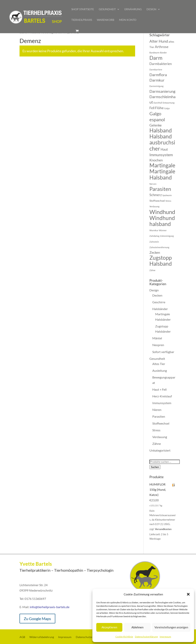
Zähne (157, 444)
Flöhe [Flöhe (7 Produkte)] (159, 108)
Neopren (158, 345)
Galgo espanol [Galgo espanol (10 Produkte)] (157, 116)
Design (151, 9)
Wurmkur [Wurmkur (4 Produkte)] (154, 230)
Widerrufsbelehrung (42, 637)
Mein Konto (128, 20)
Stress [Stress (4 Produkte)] (168, 201)
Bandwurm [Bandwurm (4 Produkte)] (154, 53)
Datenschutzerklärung (146, 637)
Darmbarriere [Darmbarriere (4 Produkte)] (156, 70)
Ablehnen (137, 627)
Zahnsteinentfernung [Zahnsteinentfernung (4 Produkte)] (159, 247)
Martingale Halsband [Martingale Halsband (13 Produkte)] (162, 174)
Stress (156, 430)
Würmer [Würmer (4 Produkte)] (163, 230)
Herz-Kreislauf (162, 396)
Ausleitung (160, 370)
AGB (22, 637)
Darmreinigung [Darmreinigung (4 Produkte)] (156, 86)
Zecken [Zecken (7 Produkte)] (155, 252)
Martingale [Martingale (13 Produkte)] (162, 165)
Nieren (157, 410)
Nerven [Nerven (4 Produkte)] (153, 184)
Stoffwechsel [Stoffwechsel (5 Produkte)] (157, 201)
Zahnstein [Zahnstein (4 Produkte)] (154, 242)
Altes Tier (159, 364)
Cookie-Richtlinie (124, 637)
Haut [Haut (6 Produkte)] (164, 149)
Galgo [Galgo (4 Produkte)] (167, 108)
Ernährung (133, 9)
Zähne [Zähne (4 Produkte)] (152, 270)
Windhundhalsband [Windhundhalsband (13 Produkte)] (162, 221)
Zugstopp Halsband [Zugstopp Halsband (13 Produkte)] (161, 261)
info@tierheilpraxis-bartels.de (50, 607)
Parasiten (159, 416)
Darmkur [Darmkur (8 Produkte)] (157, 80)
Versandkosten (163, 529)
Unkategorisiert (160, 450)
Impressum (165, 637)
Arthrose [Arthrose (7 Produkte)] (162, 47)
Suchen (155, 467)
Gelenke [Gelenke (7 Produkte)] (156, 125)
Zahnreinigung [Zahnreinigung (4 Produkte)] (167, 236)
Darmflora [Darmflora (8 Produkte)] (158, 75)
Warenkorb (106, 20)
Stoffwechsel (161, 423)
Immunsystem (162, 403)
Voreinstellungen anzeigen (171, 627)
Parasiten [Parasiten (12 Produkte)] (160, 189)
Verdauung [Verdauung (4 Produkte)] (154, 206)
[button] (188, 594)
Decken (157, 295)
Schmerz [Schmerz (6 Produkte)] (156, 195)
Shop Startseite (83, 9)
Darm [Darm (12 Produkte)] (156, 58)
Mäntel (157, 338)
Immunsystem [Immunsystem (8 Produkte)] (161, 155)
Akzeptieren (109, 627)
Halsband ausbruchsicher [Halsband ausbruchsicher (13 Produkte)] (162, 142)
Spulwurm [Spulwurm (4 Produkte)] (167, 195)
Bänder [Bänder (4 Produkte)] (163, 53)
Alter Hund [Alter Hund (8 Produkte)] (159, 41)
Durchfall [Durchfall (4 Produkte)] (158, 103)
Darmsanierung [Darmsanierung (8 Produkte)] (162, 91)
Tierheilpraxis (82, 20)
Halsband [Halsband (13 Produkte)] (161, 130)
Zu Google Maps (37, 619)
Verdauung (160, 437)
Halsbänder (160, 309)
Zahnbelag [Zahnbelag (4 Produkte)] (154, 236)
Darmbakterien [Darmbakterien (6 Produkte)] (161, 64)
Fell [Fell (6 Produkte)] (152, 108)
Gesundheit (107, 9)
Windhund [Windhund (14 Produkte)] (162, 212)
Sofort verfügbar (163, 352)
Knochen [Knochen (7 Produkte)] (156, 160)
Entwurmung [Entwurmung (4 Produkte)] (169, 103)
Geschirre (159, 302)
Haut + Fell (159, 389)
